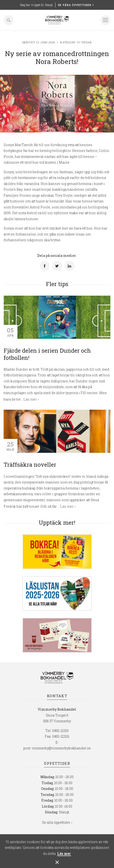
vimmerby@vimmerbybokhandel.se (61, 748)
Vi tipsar (84, 42)
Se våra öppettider (75, 5)
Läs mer (64, 854)
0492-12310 (60, 731)
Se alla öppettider (56, 822)
